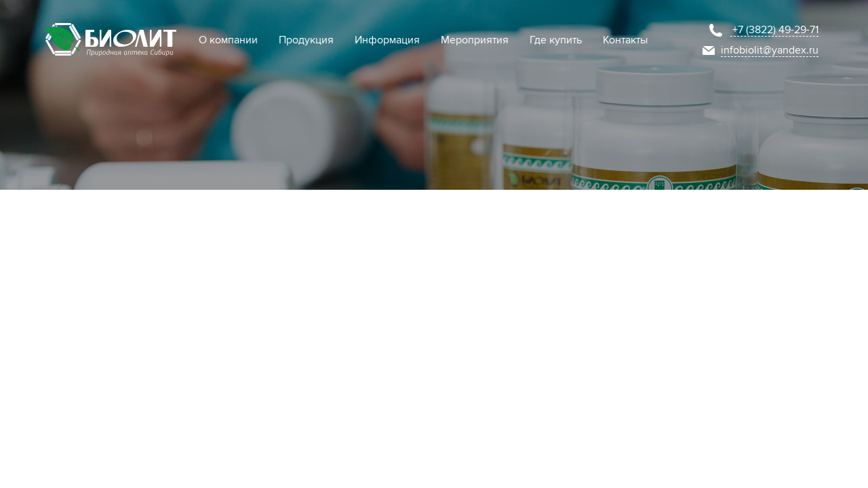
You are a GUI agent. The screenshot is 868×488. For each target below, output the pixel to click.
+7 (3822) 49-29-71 (775, 30)
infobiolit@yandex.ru (770, 50)
